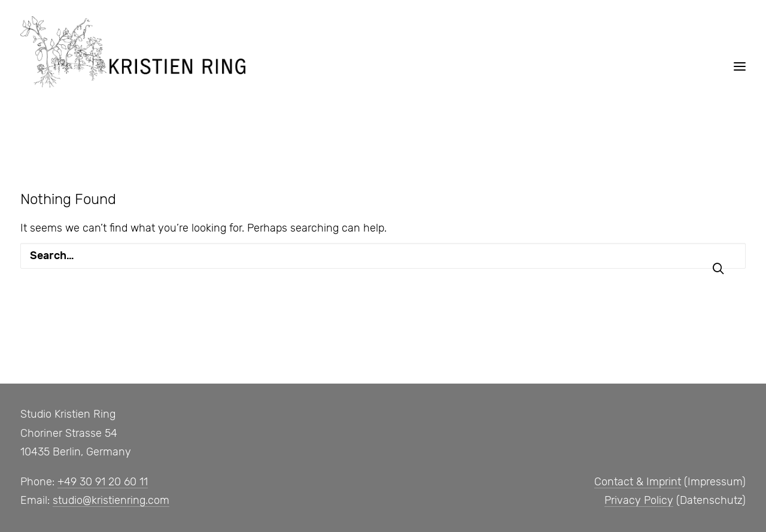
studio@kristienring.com (111, 500)
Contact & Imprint (638, 482)
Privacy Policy (639, 500)
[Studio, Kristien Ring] (133, 52)
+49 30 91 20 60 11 (103, 482)
